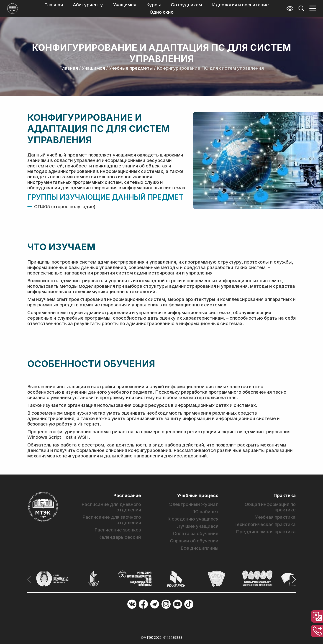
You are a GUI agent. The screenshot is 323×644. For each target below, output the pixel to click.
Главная (54, 5)
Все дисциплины (200, 548)
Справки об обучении (194, 541)
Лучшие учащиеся (198, 526)
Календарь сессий (120, 537)
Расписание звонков (118, 530)
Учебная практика (275, 517)
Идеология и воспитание (240, 5)
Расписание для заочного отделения (112, 520)
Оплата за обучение (196, 534)
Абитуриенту (88, 5)
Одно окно (162, 12)
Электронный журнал (194, 504)
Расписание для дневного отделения (111, 507)
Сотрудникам (186, 5)
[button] (293, 580)
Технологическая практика (265, 524)
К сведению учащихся (193, 519)
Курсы (154, 5)
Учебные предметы (131, 68)
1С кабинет (206, 512)
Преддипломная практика (266, 532)
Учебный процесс (198, 495)
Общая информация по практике (270, 507)
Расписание (127, 495)
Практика (285, 495)
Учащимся (125, 5)
